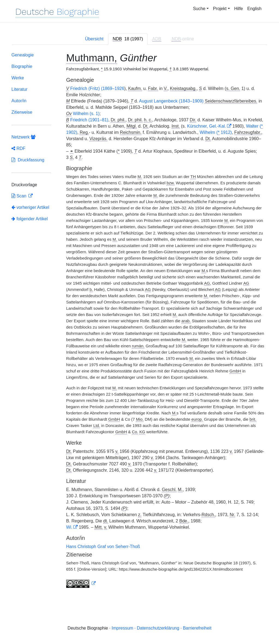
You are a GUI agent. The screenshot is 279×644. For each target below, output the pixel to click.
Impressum (122, 628)
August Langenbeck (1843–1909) (171, 101)
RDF (18, 148)
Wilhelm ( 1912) (216, 133)
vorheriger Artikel (30, 207)
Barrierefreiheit (197, 628)
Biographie (22, 66)
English (254, 9)
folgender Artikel (30, 219)
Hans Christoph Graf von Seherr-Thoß (103, 547)
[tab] (128, 39)
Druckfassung (28, 160)
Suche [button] (199, 9)
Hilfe (239, 9)
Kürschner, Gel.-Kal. (206, 126)
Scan (19, 196)
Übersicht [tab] (94, 39)
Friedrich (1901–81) (89, 120)
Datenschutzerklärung (158, 628)
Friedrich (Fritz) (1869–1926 (97, 88)
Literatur (19, 89)
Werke (18, 78)
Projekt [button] (220, 9)
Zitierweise (22, 112)
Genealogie (23, 55)
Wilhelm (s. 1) (86, 114)
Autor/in (19, 101)
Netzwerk (23, 137)
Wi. (69, 527)
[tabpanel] (139, 321)
